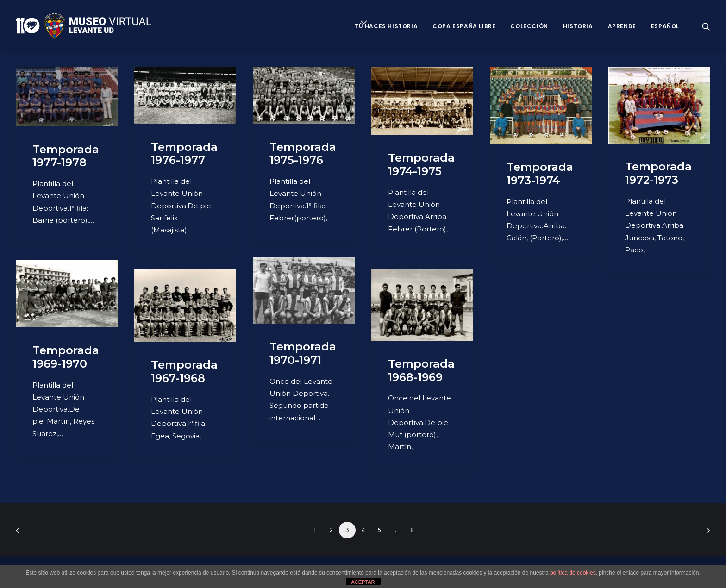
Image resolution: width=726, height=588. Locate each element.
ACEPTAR (363, 582)
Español (665, 26)
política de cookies (573, 573)
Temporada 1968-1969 (421, 370)
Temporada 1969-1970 (66, 357)
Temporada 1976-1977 (184, 154)
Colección (529, 26)
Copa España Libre (464, 26)
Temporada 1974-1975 (421, 164)
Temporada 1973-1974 (540, 174)
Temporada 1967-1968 (184, 371)
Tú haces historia (386, 26)
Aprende (622, 26)
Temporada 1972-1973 (658, 173)
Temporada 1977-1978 (66, 156)
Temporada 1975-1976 (303, 154)
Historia (578, 26)
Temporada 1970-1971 (303, 353)
